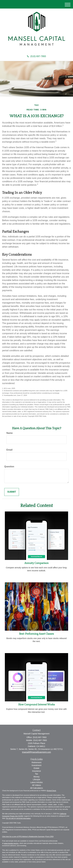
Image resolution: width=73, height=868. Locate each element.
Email (9, 450)
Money (36, 777)
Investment (36, 765)
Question (9, 467)
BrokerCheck (52, 791)
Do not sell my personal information (18, 818)
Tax (36, 774)
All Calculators (36, 788)
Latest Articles (36, 782)
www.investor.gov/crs (11, 843)
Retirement (36, 762)
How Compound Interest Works (37, 705)
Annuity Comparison (36, 563)
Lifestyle (36, 780)
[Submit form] (12, 492)
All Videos (36, 785)
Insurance (36, 771)
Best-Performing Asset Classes (36, 634)
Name (10, 433)
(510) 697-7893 (36, 56)
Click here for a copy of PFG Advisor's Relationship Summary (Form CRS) (28, 836)
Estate (36, 768)
